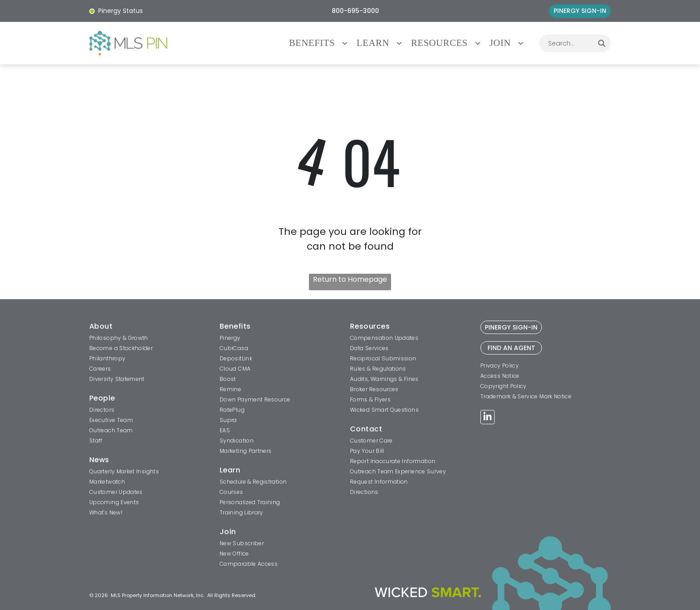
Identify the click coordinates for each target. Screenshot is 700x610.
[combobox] (566, 43)
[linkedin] (487, 418)
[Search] (602, 43)
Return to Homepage (350, 279)
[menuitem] (323, 43)
